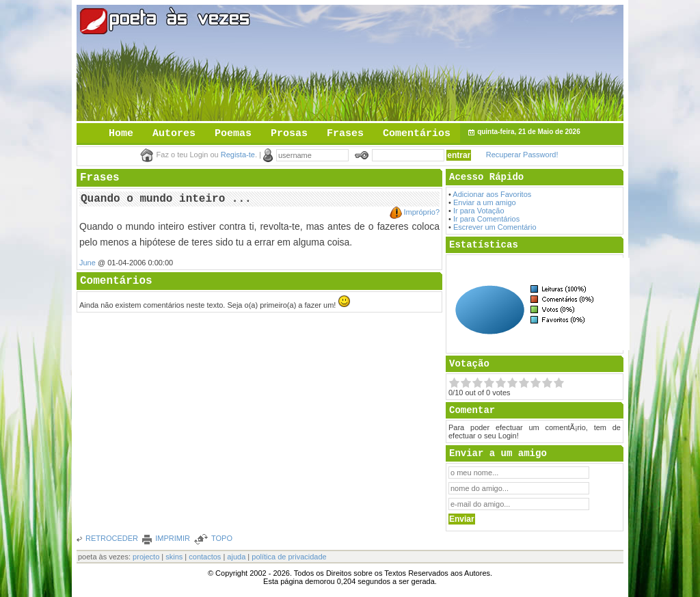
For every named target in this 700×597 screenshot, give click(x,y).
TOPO (222, 538)
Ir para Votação (479, 211)
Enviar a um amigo (485, 202)
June (87, 263)
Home (121, 134)
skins (174, 557)
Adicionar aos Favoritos (492, 194)
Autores (174, 134)
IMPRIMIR (173, 538)
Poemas (233, 134)
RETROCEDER (112, 538)
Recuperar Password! (522, 155)
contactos (205, 557)
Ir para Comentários (486, 219)
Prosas (289, 134)
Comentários (417, 134)
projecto (146, 557)
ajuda (236, 557)
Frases (345, 134)
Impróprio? (421, 212)
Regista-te (238, 155)
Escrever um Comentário (495, 227)
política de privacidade (289, 557)
